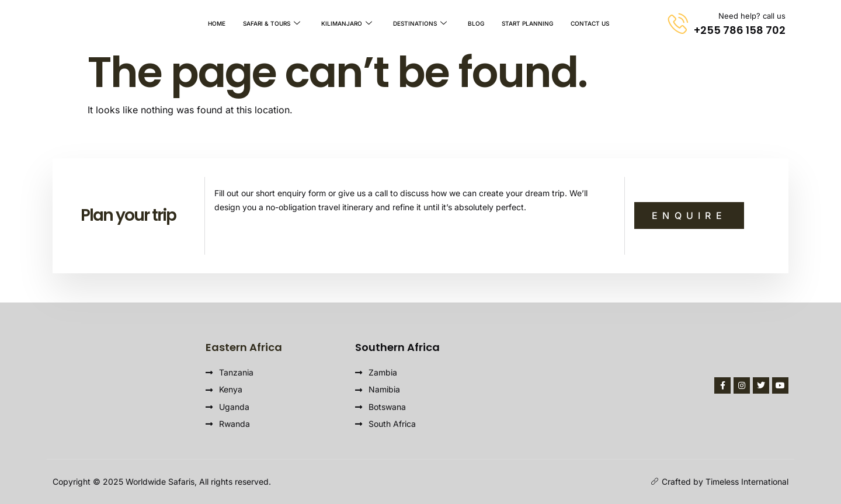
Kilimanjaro (347, 23)
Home (217, 23)
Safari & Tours (272, 23)
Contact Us (590, 23)
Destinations (420, 23)
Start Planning (527, 23)
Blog (476, 23)
